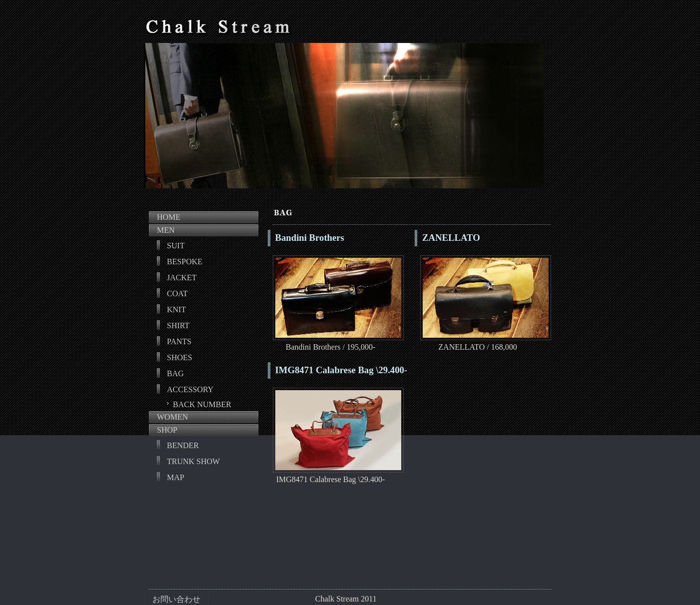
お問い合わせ (176, 599)
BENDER (183, 445)
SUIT (176, 246)
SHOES (180, 357)
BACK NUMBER (202, 404)
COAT (177, 294)
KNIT (176, 309)
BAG (175, 373)
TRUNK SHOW (193, 461)
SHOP (167, 430)
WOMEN (172, 417)
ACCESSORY (190, 389)
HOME (169, 217)
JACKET (182, 278)
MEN (166, 230)
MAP (176, 477)
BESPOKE (185, 262)
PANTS (179, 341)
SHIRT (178, 325)
